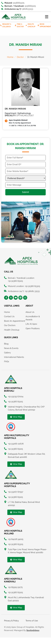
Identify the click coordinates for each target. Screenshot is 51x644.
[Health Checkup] (26, 25)
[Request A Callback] (1, 25)
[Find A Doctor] (16, 25)
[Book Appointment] (38, 25)
